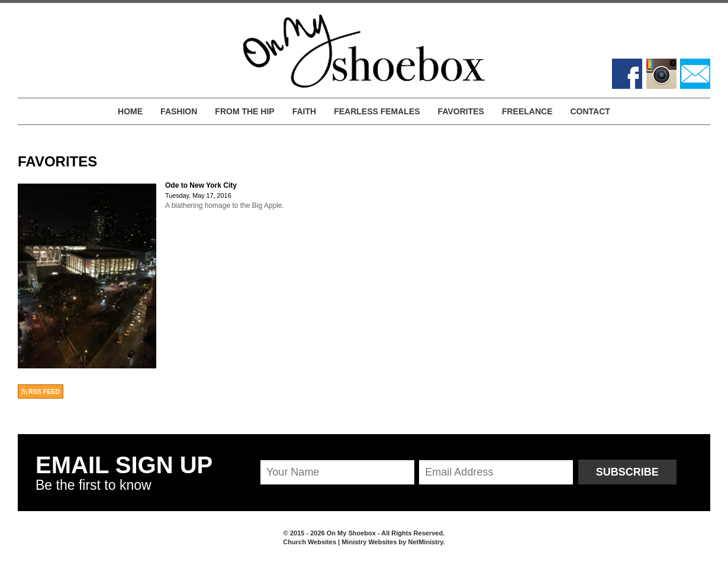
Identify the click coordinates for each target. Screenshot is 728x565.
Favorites (461, 111)
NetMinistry (425, 542)
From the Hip (244, 111)
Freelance (527, 111)
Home (130, 111)
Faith (304, 111)
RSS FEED (41, 391)
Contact (590, 111)
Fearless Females (377, 111)
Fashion (179, 111)
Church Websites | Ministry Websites (341, 542)
